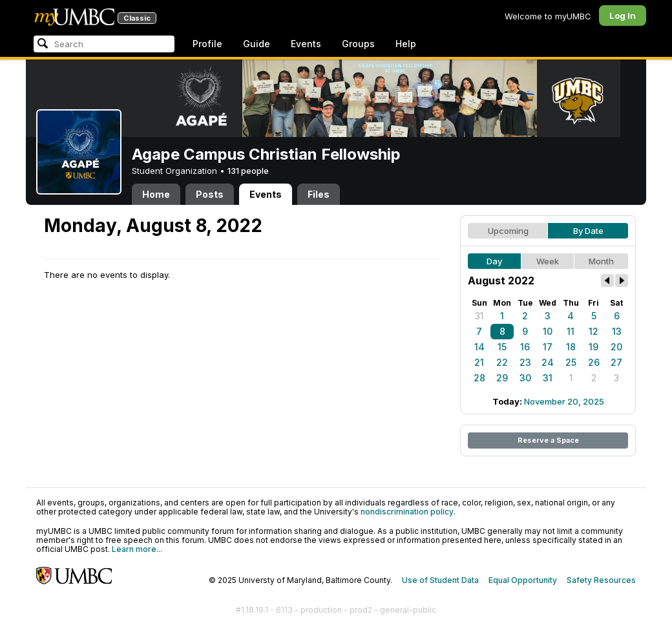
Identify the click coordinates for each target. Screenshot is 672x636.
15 (502, 347)
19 (593, 347)
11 (571, 331)
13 (617, 331)
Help (406, 44)
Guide (257, 44)
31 (479, 316)
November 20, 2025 (564, 401)
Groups (358, 44)
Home (156, 194)
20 (616, 347)
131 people (248, 171)
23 (525, 362)
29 (502, 378)
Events (306, 44)
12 (593, 331)
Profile (207, 44)
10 (548, 331)
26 (594, 362)
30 (525, 378)
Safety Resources (601, 580)
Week (548, 261)
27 (616, 362)
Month (601, 261)
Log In (623, 16)
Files (319, 194)
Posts (210, 194)
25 (571, 362)
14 (479, 347)
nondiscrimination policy (407, 512)
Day (494, 261)
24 (548, 362)
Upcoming (508, 231)
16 (525, 347)
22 (502, 362)
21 (479, 362)
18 (571, 347)
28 (479, 378)
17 (548, 347)
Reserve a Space (548, 440)
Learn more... (137, 549)
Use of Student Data (440, 580)
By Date (588, 231)
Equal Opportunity (523, 580)
